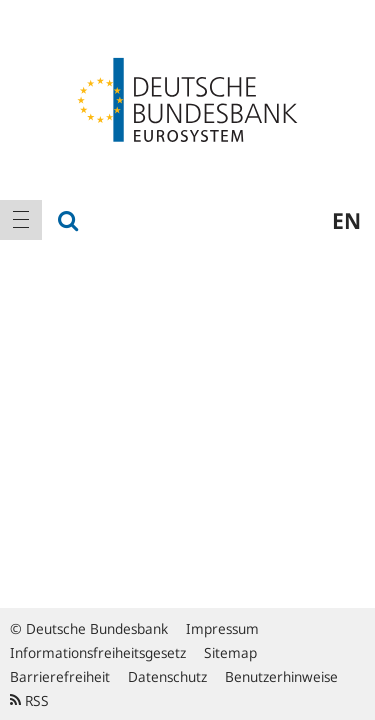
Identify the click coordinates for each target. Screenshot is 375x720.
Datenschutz (167, 676)
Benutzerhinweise (281, 676)
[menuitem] (21, 220)
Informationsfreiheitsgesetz (98, 652)
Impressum (222, 628)
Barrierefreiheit (60, 676)
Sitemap (230, 652)
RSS (29, 700)
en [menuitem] (346, 220)
